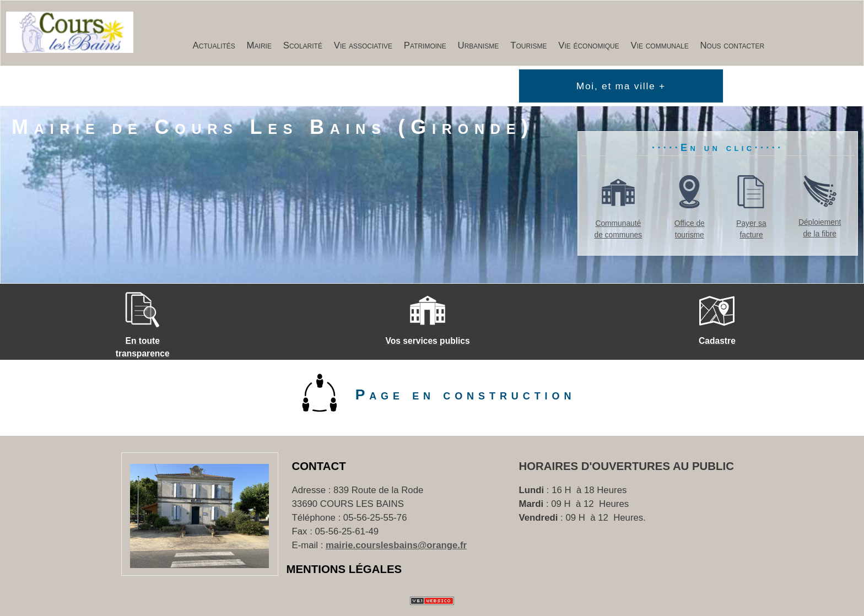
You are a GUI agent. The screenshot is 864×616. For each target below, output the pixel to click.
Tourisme (528, 45)
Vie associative (363, 45)
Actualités (214, 45)
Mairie (259, 45)
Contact (319, 466)
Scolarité (303, 45)
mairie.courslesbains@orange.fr (396, 545)
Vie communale (660, 45)
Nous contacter (733, 45)
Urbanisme (479, 45)
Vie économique (589, 45)
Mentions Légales (344, 569)
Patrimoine (425, 45)
